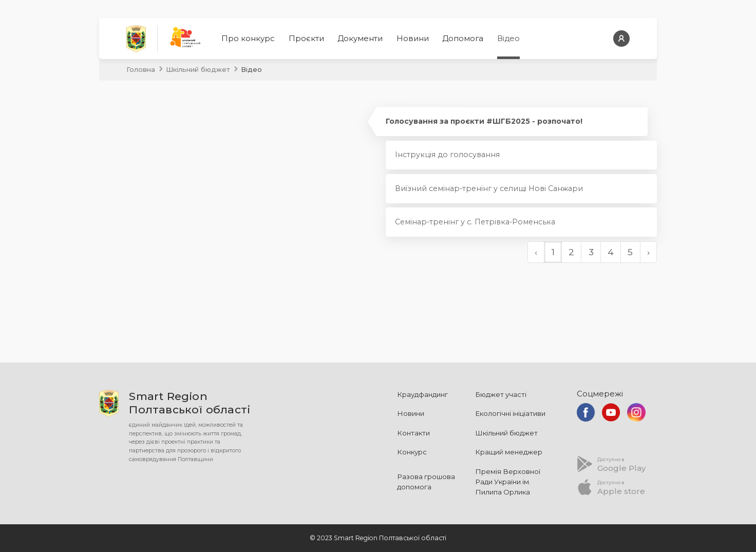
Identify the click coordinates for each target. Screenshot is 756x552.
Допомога (463, 39)
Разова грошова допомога (426, 482)
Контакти (413, 433)
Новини (413, 39)
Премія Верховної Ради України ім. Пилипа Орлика (508, 482)
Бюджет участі (501, 394)
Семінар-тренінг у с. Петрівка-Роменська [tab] (475, 222)
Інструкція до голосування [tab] (447, 155)
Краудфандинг (422, 394)
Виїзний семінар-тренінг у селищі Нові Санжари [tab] (489, 188)
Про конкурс (248, 39)
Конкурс (412, 452)
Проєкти (306, 39)
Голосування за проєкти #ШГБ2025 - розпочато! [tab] (484, 121)
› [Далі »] (648, 252)
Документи (360, 39)
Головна (141, 69)
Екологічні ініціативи (510, 413)
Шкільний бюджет (198, 69)
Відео (508, 39)
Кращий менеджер (509, 452)
